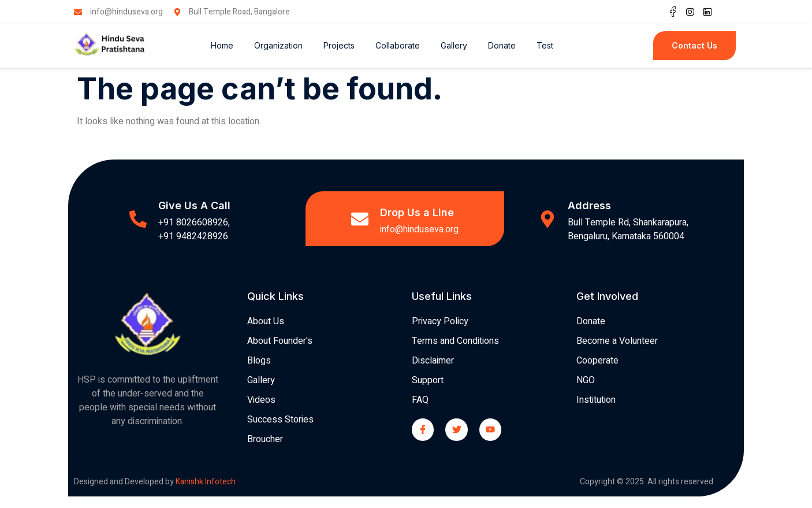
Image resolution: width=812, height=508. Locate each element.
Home (222, 45)
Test (545, 45)
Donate (502, 45)
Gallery (454, 45)
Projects (339, 45)
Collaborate (398, 45)
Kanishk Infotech (206, 482)
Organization (278, 45)
